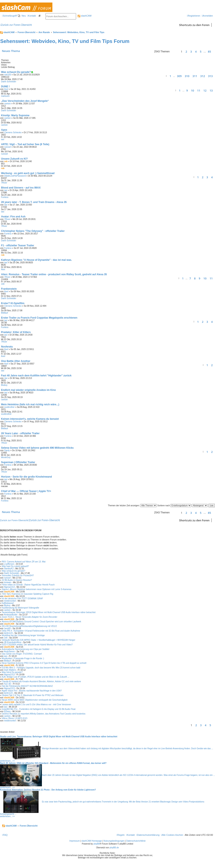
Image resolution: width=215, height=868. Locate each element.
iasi (3, 139)
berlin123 (8, 633)
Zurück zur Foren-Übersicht (14, 520)
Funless (5, 197)
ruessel (8, 147)
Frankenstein (9, 289)
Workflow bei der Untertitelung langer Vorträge (23, 635)
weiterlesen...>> (7, 761)
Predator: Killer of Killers (16, 332)
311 (195, 76)
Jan (6, 378)
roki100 (8, 75)
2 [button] (186, 52)
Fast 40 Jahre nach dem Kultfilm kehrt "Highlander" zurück (36, 376)
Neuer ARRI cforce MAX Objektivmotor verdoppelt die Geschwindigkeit (34, 700)
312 (203, 76)
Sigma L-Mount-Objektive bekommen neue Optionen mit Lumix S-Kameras (36, 589)
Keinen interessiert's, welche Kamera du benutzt (30, 419)
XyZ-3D (8, 684)
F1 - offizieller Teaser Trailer (18, 245)
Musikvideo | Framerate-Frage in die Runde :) (23, 658)
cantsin (8, 104)
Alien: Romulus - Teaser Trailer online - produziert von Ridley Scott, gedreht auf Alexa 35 (54, 274)
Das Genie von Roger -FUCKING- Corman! (22, 654)
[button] (175, 52)
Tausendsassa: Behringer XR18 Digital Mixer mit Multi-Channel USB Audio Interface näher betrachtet (49, 612)
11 (199, 90)
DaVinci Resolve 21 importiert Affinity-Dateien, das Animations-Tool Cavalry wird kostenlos (43, 714)
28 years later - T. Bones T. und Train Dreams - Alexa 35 (34, 202)
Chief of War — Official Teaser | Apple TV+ (26, 491)
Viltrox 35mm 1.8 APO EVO (14, 718)
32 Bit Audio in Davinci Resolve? (17, 580)
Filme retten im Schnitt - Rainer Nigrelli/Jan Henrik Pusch (28, 585)
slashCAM (84, 16)
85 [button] (209, 52)
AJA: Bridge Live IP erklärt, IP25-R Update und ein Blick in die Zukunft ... (35, 677)
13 (211, 90)
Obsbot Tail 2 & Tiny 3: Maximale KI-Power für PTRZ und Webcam (32, 695)
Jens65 (7, 628)
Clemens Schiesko (13, 132)
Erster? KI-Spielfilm (13, 303)
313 (210, 76)
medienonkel (10, 601)
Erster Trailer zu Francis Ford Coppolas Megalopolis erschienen (39, 318)
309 (179, 76)
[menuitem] (22, 16)
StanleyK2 (9, 569)
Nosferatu (7, 347)
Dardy (7, 450)
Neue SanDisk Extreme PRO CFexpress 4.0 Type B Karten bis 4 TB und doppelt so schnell (44, 663)
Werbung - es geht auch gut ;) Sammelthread (28, 173)
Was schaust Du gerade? (16, 72)
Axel (6, 89)
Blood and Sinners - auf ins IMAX (21, 188)
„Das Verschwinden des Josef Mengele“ (25, 101)
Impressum (74, 841)
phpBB (97, 844)
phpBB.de (114, 848)
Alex (3, 269)
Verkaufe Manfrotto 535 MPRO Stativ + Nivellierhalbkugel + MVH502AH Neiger (38, 640)
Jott (3, 284)
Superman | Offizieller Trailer (18, 462)
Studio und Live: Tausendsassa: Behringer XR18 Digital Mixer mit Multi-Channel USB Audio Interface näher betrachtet (59, 737)
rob (6, 161)
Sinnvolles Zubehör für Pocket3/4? (18, 575)
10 (192, 90)
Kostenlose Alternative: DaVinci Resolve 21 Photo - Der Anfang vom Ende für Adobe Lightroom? (48, 790)
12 (205, 90)
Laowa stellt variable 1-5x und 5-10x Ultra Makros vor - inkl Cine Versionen (36, 705)
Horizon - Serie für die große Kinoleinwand (27, 477)
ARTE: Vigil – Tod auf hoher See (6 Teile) (25, 144)
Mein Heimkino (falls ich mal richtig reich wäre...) (30, 404)
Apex (4, 130)
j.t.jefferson (9, 564)
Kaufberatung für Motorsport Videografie (20, 608)
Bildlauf (5, 313)
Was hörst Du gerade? (12, 672)
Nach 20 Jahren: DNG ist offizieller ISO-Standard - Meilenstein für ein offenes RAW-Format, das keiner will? (53, 763)
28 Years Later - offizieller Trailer (20, 433)
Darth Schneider (9, 82)
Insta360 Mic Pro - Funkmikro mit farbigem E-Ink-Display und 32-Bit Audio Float (39, 709)
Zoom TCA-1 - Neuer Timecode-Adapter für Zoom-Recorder (29, 617)
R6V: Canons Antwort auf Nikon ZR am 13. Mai (24, 562)
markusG (5, 96)
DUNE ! (5, 87)
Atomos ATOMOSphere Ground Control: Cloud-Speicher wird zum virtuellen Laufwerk (41, 622)
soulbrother (9, 407)
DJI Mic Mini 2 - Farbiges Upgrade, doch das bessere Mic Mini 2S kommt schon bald (41, 668)
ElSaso (7, 711)
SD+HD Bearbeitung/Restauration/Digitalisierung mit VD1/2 (29, 626)
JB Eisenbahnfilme (13, 642)
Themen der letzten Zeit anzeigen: (132, 506)
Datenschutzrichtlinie (136, 841)
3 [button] (191, 52)
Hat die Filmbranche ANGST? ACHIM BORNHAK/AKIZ (27, 686)
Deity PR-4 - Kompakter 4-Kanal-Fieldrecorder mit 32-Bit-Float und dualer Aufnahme (41, 631)
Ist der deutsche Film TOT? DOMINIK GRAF (22, 599)
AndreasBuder (11, 615)
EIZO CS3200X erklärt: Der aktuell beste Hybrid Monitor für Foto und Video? (37, 645)
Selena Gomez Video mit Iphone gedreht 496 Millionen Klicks (37, 448)
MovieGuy (6, 457)
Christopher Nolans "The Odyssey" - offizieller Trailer (33, 231)
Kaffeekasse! (8, 603)
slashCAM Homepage (92, 841)
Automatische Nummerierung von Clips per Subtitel (25, 649)
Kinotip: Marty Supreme (15, 115)
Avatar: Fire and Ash (13, 217)
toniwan (8, 582)
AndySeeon (9, 652)
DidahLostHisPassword (15, 176)
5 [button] (201, 52)
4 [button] (196, 52)
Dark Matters (10, 670)
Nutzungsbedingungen (114, 841)
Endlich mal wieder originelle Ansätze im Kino (28, 390)
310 (187, 76)
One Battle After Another (16, 361)
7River (4, 183)
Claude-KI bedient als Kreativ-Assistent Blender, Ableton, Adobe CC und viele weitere (41, 681)
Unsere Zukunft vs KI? (14, 159)
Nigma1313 (9, 587)
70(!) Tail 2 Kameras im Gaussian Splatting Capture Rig (27, 594)
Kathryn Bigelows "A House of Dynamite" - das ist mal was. (36, 260)
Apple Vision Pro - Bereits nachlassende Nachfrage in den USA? (32, 691)
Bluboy (4, 385)
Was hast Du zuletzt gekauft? (15, 566)
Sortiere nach (174, 506)
